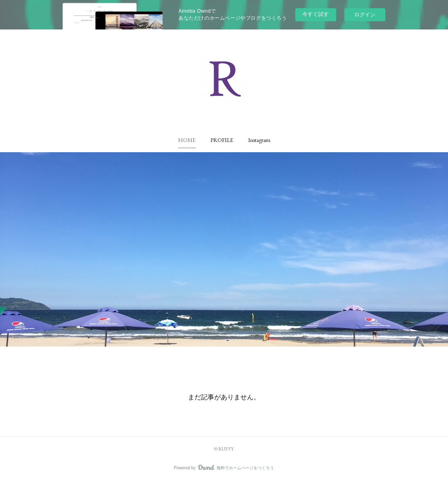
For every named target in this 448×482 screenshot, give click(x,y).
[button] (187, 140)
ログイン (365, 15)
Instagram (259, 140)
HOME (187, 140)
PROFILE (222, 140)
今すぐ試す (316, 14)
